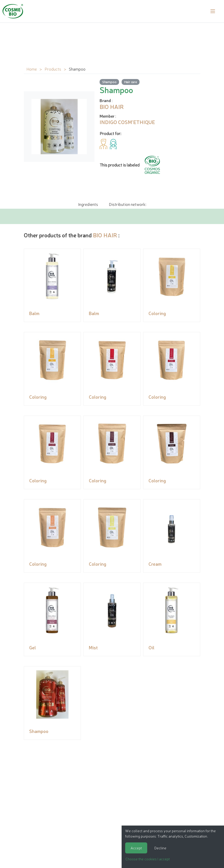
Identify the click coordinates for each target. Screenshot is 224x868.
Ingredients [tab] (88, 204)
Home (32, 69)
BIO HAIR (105, 235)
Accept (136, 848)
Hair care (131, 82)
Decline (160, 848)
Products (53, 69)
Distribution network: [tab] (127, 204)
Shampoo (109, 82)
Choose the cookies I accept (148, 859)
